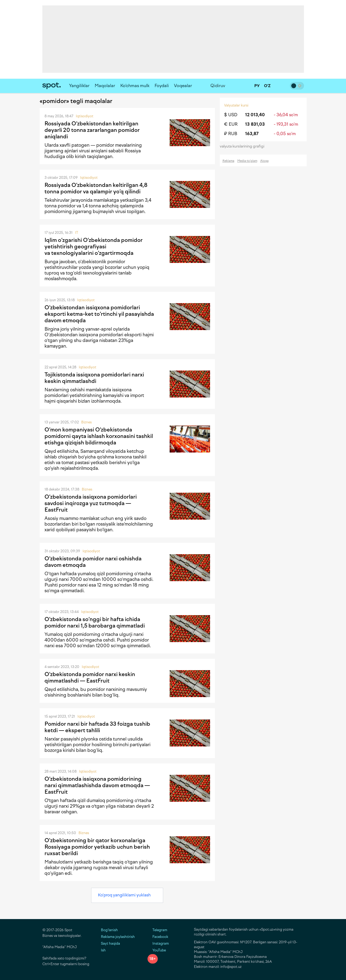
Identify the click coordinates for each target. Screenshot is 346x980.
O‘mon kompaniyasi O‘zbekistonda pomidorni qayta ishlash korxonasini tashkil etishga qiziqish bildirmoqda (99, 436)
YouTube (157, 950)
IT (77, 233)
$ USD (231, 115)
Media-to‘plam (247, 161)
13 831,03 (255, 124)
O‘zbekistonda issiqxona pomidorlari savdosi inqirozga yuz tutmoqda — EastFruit (91, 503)
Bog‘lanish (109, 930)
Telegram (157, 930)
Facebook (158, 937)
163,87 (252, 134)
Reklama (228, 161)
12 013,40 (255, 115)
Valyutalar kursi (236, 105)
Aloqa (264, 161)
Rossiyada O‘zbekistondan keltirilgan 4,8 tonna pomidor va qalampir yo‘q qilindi (96, 188)
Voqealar (183, 86)
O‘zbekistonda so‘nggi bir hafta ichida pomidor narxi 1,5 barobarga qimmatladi (95, 622)
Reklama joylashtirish (118, 937)
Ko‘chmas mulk (135, 86)
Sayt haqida (110, 943)
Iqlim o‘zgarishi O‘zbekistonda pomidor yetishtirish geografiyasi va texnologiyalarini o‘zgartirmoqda (94, 246)
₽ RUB (231, 134)
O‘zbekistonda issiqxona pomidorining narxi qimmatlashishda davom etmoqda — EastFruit (97, 785)
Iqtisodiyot (85, 116)
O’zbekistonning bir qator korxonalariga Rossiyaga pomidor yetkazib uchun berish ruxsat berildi (97, 847)
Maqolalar (105, 86)
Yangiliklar (79, 86)
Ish (103, 950)
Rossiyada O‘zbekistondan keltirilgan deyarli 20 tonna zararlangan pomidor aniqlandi (92, 130)
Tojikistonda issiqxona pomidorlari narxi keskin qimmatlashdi (94, 378)
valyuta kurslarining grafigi (244, 146)
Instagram (158, 943)
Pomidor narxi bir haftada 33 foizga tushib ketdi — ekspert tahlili (97, 727)
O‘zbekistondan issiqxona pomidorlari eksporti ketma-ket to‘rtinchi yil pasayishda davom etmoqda (99, 314)
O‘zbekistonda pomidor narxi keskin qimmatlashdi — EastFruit (90, 677)
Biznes (86, 422)
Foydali (162, 86)
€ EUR (231, 124)
